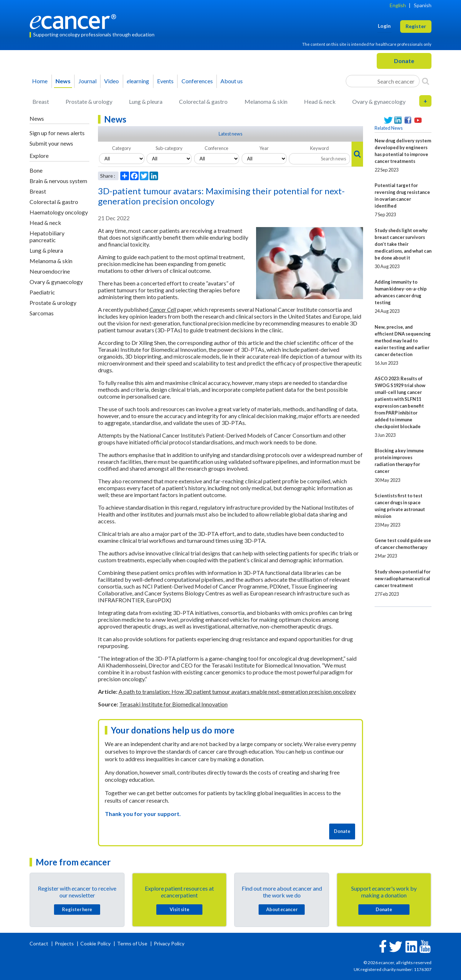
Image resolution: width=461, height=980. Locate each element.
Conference (216, 148)
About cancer (282, 909)
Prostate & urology (89, 101)
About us (232, 81)
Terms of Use (132, 943)
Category (122, 148)
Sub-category (169, 148)
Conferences (197, 81)
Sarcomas (42, 313)
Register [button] (416, 26)
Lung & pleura (146, 101)
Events (165, 81)
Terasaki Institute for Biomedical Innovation (173, 704)
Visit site (180, 909)
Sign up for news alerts (57, 133)
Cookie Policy (95, 943)
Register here (77, 909)
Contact (39, 943)
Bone (36, 170)
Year (264, 148)
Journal (88, 81)
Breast (41, 101)
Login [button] (384, 26)
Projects (65, 943)
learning (138, 81)
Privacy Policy (169, 943)
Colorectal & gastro (203, 101)
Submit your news (51, 143)
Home (40, 81)
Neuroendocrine (50, 271)
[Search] (426, 81)
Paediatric (42, 292)
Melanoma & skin (266, 101)
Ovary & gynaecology (379, 101)
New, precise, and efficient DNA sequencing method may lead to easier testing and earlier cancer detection (403, 341)
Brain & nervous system (58, 181)
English (398, 5)
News (63, 81)
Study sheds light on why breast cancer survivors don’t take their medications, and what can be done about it (403, 244)
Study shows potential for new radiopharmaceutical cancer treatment (402, 578)
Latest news (230, 134)
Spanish (423, 5)
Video (111, 81)
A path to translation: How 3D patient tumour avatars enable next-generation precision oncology (237, 691)
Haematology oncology (59, 212)
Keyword (319, 148)
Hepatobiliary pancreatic (47, 236)
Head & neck (320, 101)
